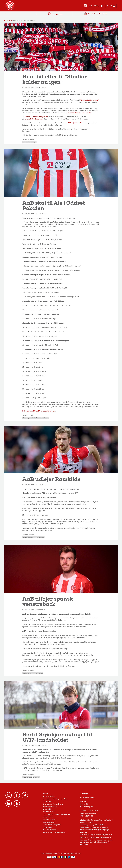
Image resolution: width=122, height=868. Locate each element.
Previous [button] (36, 14)
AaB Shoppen (47, 801)
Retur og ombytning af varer (53, 804)
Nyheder (9, 20)
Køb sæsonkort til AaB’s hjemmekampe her (39, 411)
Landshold (36, 777)
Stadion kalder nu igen (29, 142)
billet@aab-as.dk (75, 123)
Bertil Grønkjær (27, 777)
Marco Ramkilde (39, 537)
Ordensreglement (49, 822)
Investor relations (49, 812)
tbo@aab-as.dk (106, 837)
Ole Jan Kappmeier (28, 537)
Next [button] (6, 14)
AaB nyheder (49, 794)
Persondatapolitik (49, 819)
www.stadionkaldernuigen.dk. (80, 113)
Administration (48, 817)
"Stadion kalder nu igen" (90, 100)
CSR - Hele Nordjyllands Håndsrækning (56, 814)
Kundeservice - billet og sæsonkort (55, 799)
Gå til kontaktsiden (87, 798)
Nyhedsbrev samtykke (51, 807)
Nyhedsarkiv (47, 809)
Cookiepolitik (47, 827)
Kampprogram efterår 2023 (30, 418)
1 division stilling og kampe (91, 794)
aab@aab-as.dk (91, 813)
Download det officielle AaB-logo (54, 832)
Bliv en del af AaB (49, 796)
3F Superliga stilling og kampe (89, 794)
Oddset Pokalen (44, 418)
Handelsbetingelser (50, 830)
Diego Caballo (39, 673)
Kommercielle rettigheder (52, 825)
